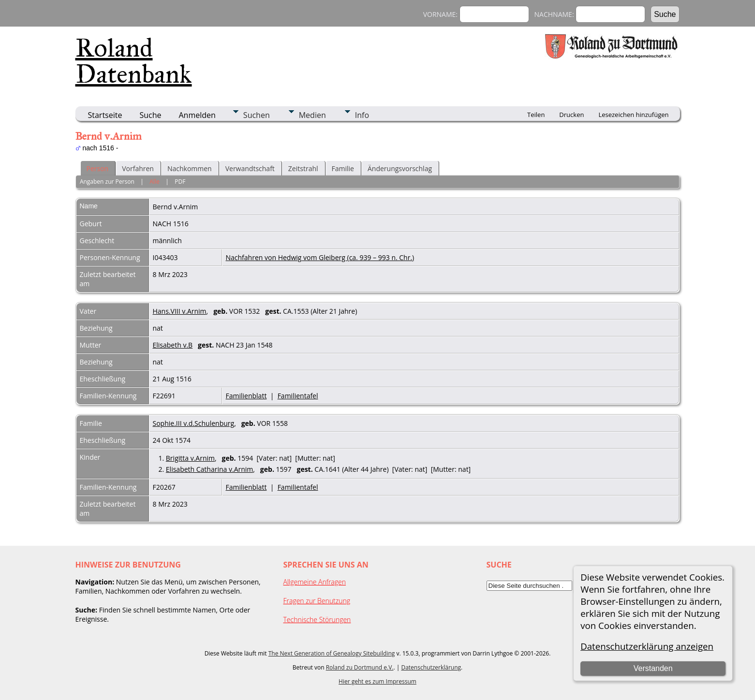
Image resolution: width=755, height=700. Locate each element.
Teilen (536, 115)
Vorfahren (138, 168)
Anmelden (197, 115)
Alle (154, 182)
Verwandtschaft (250, 168)
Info (362, 115)
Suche (150, 115)
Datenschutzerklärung (431, 667)
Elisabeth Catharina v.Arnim (209, 469)
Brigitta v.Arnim (190, 458)
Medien (312, 115)
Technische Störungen (317, 620)
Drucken (571, 115)
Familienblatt (246, 396)
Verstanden (653, 668)
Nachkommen (190, 168)
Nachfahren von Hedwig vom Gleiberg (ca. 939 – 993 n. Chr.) (320, 257)
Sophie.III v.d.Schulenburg (194, 423)
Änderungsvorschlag (400, 168)
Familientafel (298, 396)
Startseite (105, 115)
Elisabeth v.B (173, 345)
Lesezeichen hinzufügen (633, 115)
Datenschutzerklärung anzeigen (647, 646)
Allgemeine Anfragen (315, 582)
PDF (180, 182)
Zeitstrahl (303, 168)
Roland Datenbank (134, 61)
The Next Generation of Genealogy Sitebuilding (332, 653)
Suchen (257, 115)
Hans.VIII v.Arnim (180, 311)
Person (98, 168)
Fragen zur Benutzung (317, 601)
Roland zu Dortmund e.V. (360, 667)
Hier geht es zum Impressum (377, 681)
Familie (343, 168)
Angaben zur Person (107, 182)
